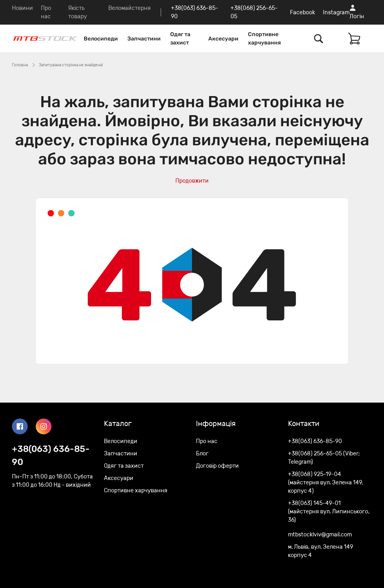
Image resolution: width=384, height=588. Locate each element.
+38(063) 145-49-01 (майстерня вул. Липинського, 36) (329, 512)
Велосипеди (101, 39)
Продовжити (192, 181)
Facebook (302, 13)
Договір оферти (217, 466)
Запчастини (144, 39)
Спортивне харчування (264, 39)
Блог (202, 454)
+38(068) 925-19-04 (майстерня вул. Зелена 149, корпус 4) (326, 483)
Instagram (336, 13)
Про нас (207, 441)
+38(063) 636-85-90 (51, 455)
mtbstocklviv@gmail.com (320, 535)
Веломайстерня (130, 8)
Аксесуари (223, 39)
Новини (22, 8)
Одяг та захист (180, 39)
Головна (20, 65)
